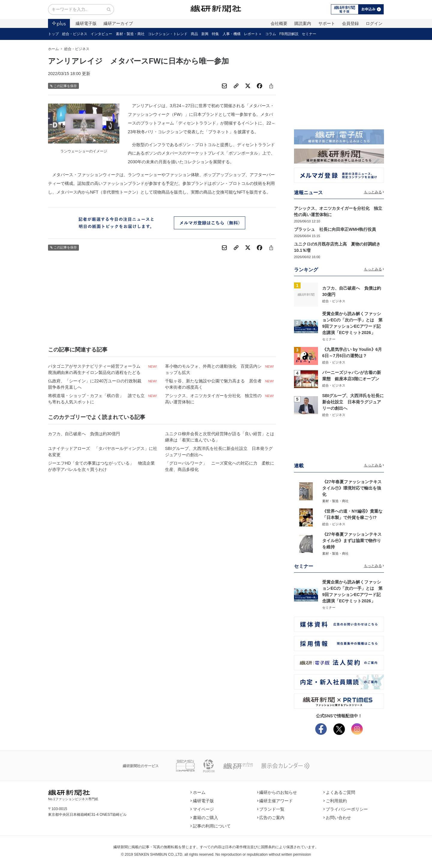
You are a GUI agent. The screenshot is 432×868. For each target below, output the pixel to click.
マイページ (202, 809)
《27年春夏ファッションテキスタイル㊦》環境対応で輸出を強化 (352, 488)
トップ (53, 34)
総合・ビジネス (75, 34)
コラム (271, 34)
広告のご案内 (271, 818)
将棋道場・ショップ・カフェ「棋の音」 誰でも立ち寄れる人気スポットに (96, 399)
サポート (327, 23)
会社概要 (279, 23)
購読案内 (303, 23)
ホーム (53, 49)
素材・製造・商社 (130, 34)
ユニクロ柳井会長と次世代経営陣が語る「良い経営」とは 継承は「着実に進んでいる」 (220, 437)
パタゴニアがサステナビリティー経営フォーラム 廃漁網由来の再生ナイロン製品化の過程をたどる (96, 369)
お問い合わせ (337, 818)
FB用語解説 (289, 34)
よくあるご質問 (339, 792)
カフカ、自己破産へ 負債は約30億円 (84, 434)
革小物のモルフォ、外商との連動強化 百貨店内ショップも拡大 (213, 369)
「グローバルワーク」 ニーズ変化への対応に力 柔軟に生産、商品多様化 (220, 466)
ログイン (374, 23)
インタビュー (101, 34)
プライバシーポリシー (346, 809)
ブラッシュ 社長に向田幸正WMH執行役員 (335, 229)
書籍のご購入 (204, 818)
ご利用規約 (335, 801)
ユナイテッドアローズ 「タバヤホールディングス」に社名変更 (103, 452)
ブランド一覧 (271, 809)
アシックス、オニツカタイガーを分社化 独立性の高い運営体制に (213, 399)
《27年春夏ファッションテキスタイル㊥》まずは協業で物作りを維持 (352, 541)
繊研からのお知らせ (277, 792)
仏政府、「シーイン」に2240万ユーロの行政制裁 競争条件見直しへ (97, 384)
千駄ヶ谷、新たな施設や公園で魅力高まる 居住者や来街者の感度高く (213, 384)
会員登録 (350, 23)
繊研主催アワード (275, 801)
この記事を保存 (63, 86)
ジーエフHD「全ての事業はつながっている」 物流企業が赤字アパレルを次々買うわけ (101, 466)
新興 (205, 34)
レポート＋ (253, 34)
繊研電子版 (86, 23)
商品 (194, 34)
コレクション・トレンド (168, 34)
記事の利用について (211, 826)
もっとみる (374, 192)
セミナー (309, 34)
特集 (215, 34)
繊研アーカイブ (118, 23)
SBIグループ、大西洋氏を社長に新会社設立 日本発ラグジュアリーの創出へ (219, 452)
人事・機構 (232, 34)
